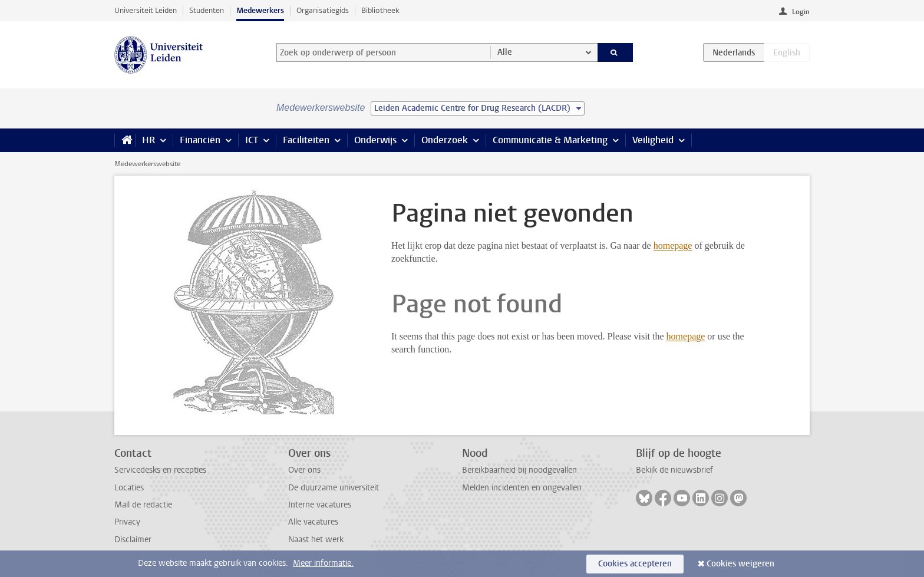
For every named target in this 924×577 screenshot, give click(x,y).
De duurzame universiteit (334, 488)
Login (801, 12)
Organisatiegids (323, 10)
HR (148, 140)
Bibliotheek (380, 10)
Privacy (127, 522)
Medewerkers (260, 10)
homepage (673, 245)
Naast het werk (316, 540)
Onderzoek (445, 140)
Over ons (304, 470)
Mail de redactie (143, 505)
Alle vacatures (313, 522)
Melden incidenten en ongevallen (522, 488)
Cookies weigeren (740, 564)
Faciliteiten (306, 140)
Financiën (200, 140)
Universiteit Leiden (146, 10)
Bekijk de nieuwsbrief (674, 470)
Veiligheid (653, 140)
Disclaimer (133, 540)
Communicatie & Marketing (550, 140)
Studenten (207, 10)
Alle (505, 52)
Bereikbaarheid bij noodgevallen (519, 470)
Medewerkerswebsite (147, 164)
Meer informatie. (323, 563)
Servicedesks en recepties (160, 470)
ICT (252, 140)
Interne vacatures (320, 505)
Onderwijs (375, 140)
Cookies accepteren (635, 564)
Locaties (129, 488)
